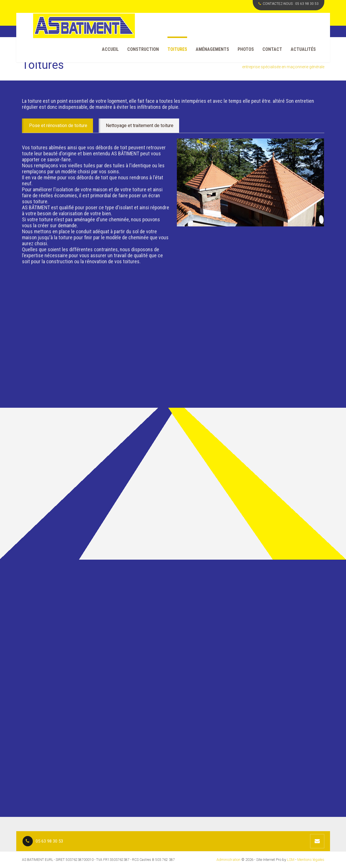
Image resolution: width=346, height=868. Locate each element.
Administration (228, 860)
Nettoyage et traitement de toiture (140, 126)
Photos (246, 49)
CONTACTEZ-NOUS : (289, 4)
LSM (291, 860)
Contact (272, 49)
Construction (143, 49)
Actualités (303, 49)
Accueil (110, 49)
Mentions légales (311, 860)
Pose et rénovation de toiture (58, 126)
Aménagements (212, 49)
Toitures (177, 49)
